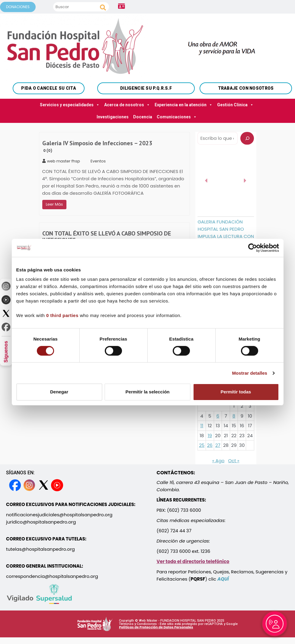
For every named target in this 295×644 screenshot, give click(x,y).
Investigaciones (113, 117)
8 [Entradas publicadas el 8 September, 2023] (234, 416)
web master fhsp (61, 161)
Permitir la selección (148, 392)
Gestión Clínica (235, 105)
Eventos (98, 161)
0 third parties (62, 315)
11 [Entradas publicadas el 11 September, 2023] (202, 426)
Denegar (59, 392)
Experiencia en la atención (184, 105)
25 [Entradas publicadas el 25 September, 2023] (202, 445)
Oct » (234, 461)
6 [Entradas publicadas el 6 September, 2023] (218, 416)
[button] (207, 181)
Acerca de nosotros (127, 105)
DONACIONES (18, 7)
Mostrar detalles (250, 373)
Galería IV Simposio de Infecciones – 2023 (97, 146)
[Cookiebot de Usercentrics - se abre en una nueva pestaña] (253, 248)
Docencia (143, 117)
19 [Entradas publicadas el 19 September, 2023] (210, 436)
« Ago (218, 461)
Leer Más (55, 204)
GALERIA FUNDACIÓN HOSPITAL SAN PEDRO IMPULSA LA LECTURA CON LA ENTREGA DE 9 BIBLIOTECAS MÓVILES (226, 236)
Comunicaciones (177, 117)
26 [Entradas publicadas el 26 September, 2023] (210, 445)
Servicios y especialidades (70, 105)
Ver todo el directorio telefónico (193, 561)
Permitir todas (236, 392)
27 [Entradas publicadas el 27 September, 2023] (218, 445)
